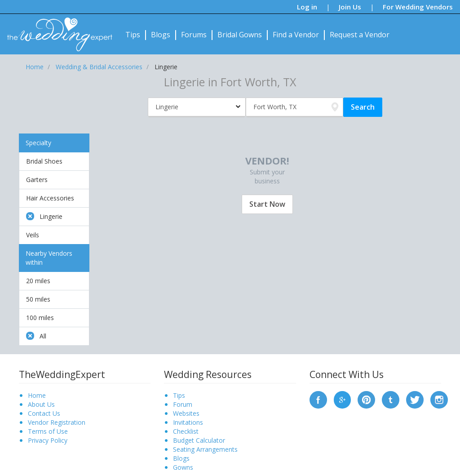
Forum (183, 404)
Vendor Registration (57, 422)
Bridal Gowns (240, 35)
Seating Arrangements (205, 449)
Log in (307, 7)
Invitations (188, 422)
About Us (41, 404)
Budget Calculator (199, 440)
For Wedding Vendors (418, 7)
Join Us (350, 7)
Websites (186, 413)
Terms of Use (48, 431)
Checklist (186, 431)
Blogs (161, 35)
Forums (194, 35)
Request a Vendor (360, 35)
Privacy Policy (48, 440)
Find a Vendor (296, 35)
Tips (133, 35)
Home (37, 395)
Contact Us (44, 413)
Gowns (183, 467)
